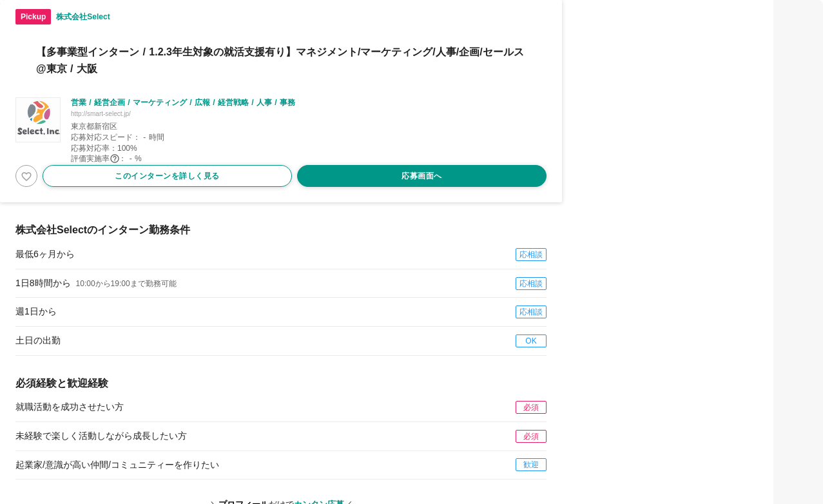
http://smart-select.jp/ (101, 114)
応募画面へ (422, 176)
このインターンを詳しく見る (167, 176)
